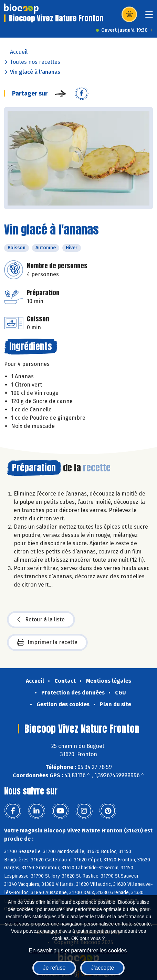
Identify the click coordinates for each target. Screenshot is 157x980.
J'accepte (102, 968)
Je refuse (54, 968)
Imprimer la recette (47, 642)
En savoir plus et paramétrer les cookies (78, 951)
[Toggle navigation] (149, 17)
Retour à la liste (41, 620)
